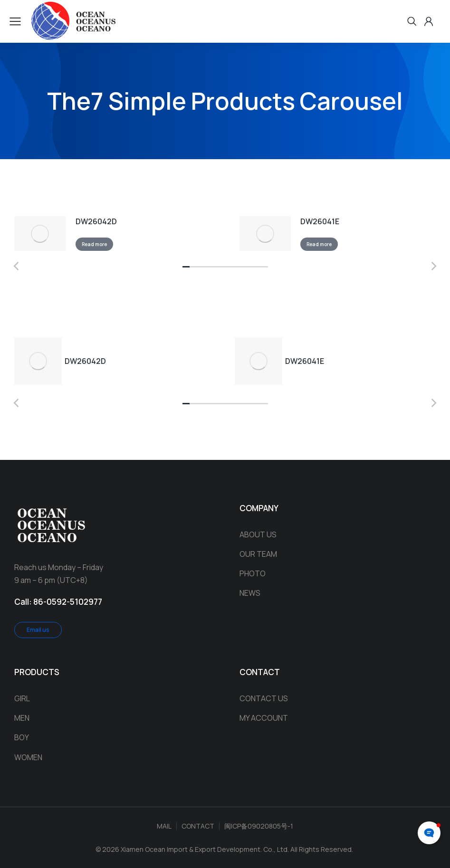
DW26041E (326, 223)
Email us (38, 630)
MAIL (164, 825)
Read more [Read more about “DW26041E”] (325, 246)
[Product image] (43, 235)
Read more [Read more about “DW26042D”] (100, 246)
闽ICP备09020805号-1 (259, 825)
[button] (186, 271)
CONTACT (198, 825)
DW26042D (101, 223)
